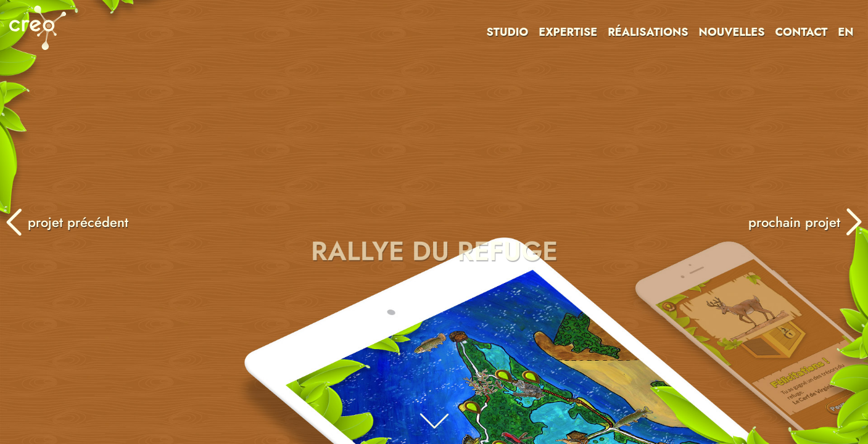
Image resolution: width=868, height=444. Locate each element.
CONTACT (801, 32)
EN (845, 32)
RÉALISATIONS (648, 32)
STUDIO (508, 32)
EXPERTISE (568, 32)
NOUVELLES (732, 32)
